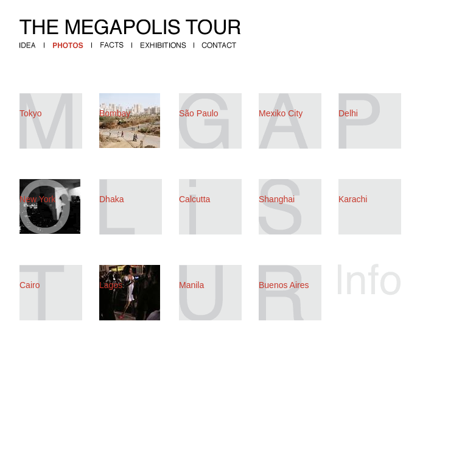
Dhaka (111, 199)
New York (37, 199)
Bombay (115, 113)
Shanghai (277, 199)
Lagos (111, 285)
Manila (191, 285)
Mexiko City (281, 113)
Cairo (30, 285)
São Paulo (199, 113)
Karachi (353, 199)
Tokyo (31, 113)
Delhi (348, 113)
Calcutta (194, 199)
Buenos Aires (284, 285)
